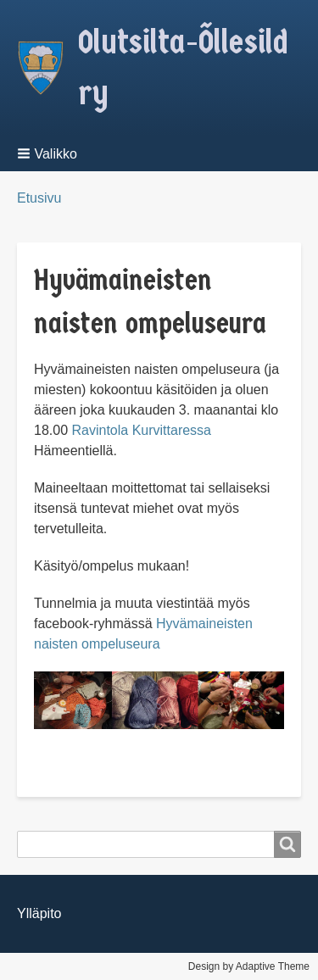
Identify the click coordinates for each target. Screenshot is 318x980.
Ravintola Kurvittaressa (141, 430)
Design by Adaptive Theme (249, 966)
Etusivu (39, 198)
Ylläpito (39, 913)
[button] (54, 153)
